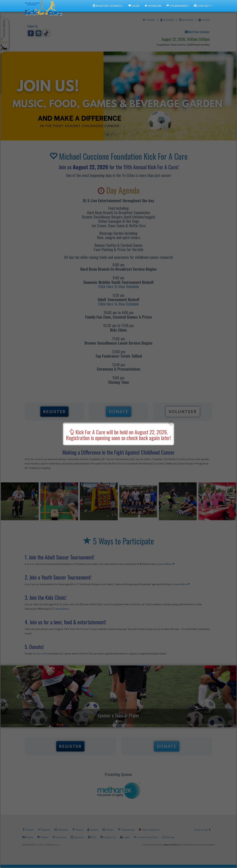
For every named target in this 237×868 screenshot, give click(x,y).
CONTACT (203, 6)
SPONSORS (153, 6)
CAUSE (134, 6)
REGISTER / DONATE (108, 6)
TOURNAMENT (178, 6)
